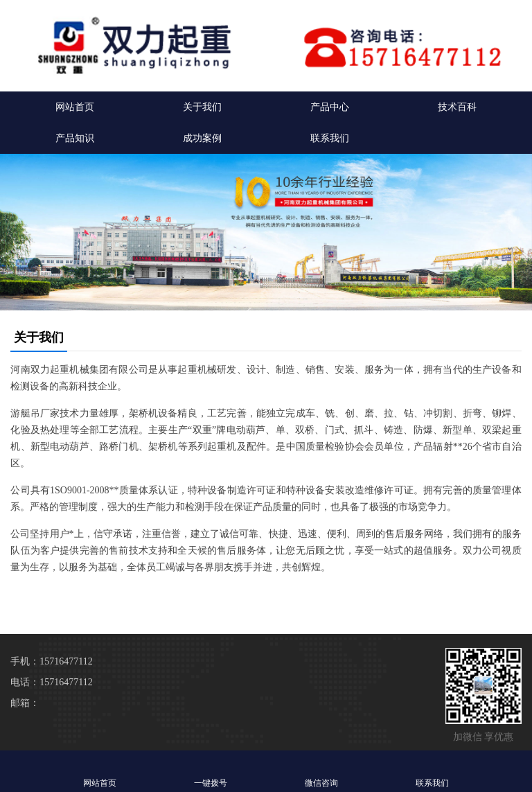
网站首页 (75, 107)
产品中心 (330, 107)
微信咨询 (321, 771)
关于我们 (202, 107)
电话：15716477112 (51, 682)
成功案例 (202, 138)
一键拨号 (211, 771)
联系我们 (330, 138)
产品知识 (75, 138)
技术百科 (457, 107)
